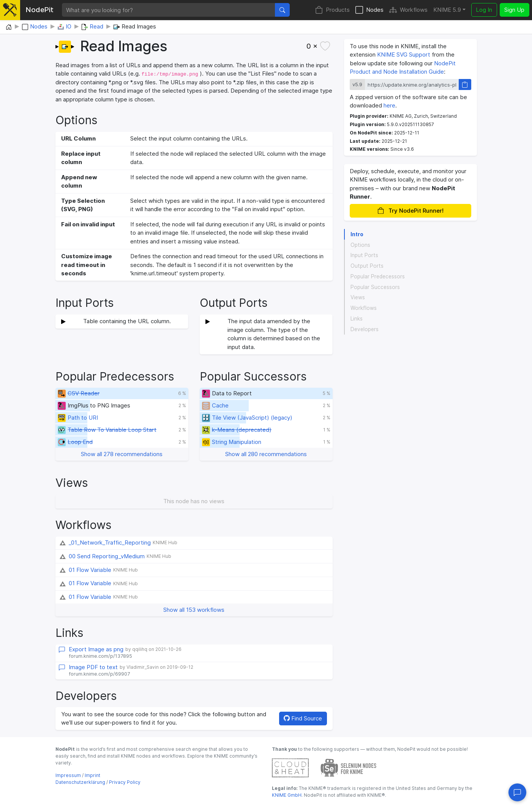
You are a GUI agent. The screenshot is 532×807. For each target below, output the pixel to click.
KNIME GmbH (287, 795)
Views (358, 297)
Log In (484, 10)
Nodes (369, 10)
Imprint (92, 775)
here (389, 105)
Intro (357, 234)
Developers (365, 329)
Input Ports (364, 255)
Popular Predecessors (378, 276)
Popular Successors (375, 287)
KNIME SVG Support (404, 54)
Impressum (68, 775)
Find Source (303, 718)
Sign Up (514, 10)
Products (332, 10)
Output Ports (367, 266)
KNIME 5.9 (447, 10)
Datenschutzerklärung (80, 782)
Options (360, 245)
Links (357, 319)
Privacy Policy (125, 782)
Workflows (408, 10)
